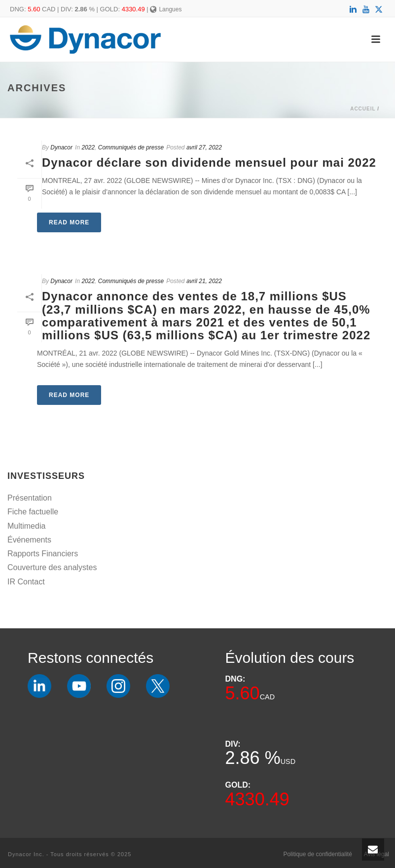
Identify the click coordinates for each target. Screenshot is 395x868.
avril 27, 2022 (204, 147)
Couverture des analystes (52, 567)
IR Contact (26, 582)
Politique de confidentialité (317, 854)
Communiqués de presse (131, 147)
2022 (88, 147)
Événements (29, 540)
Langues (166, 9)
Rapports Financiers (43, 554)
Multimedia (26, 526)
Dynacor (61, 147)
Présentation (30, 498)
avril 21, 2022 (204, 281)
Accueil (363, 109)
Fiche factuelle (33, 512)
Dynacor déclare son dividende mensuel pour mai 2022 (209, 163)
